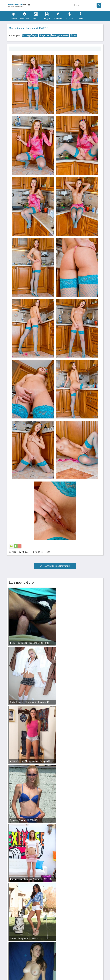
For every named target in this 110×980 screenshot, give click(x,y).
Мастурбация (30, 35)
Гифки (80, 16)
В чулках (44, 35)
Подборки (58, 16)
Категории (25, 16)
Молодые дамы (60, 35)
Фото (36, 16)
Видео (47, 16)
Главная (13, 16)
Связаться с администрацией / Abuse (27, 956)
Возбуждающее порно (60, 959)
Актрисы (69, 16)
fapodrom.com (17, 5)
